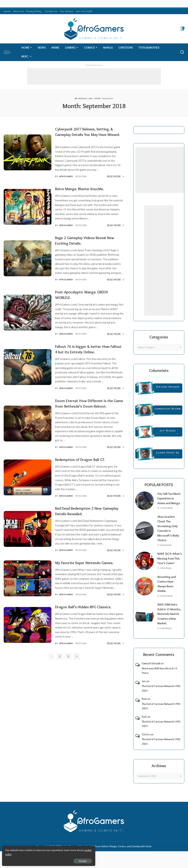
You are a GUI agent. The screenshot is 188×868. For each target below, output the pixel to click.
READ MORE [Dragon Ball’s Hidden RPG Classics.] (116, 654)
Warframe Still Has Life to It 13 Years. (159, 680)
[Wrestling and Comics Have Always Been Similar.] (144, 596)
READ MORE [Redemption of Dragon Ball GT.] (116, 501)
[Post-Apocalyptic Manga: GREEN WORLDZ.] (28, 313)
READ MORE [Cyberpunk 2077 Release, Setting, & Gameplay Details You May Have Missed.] (116, 176)
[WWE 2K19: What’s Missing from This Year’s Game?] (144, 568)
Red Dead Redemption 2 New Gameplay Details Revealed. (82, 516)
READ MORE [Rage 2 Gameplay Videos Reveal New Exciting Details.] (116, 280)
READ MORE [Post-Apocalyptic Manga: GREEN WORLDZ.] (116, 334)
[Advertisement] (94, 77)
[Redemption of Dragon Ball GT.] (28, 483)
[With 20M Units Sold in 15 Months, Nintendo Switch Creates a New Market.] (144, 626)
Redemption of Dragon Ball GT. (84, 465)
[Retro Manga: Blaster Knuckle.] (28, 207)
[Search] (182, 52)
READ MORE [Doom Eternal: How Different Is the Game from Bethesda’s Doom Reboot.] (116, 453)
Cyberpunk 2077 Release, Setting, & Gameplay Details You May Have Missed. (88, 134)
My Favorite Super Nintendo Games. (88, 568)
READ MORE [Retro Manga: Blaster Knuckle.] (116, 225)
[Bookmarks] (182, 29)
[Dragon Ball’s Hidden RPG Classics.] (28, 636)
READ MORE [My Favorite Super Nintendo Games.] (116, 606)
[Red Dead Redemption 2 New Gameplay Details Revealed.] (28, 534)
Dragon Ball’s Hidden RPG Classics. (87, 618)
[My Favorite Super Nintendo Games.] (28, 587)
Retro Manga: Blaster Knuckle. (83, 189)
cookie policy (47, 853)
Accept (45, 860)
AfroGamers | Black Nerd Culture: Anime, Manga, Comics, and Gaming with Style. (108, 856)
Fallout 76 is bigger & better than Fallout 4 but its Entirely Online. (86, 349)
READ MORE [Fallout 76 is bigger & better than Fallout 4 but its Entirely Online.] (116, 388)
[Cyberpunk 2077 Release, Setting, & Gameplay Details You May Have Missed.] (28, 152)
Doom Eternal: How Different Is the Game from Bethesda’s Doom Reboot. (88, 406)
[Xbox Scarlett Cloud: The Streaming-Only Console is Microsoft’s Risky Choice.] (144, 535)
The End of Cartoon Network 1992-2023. (161, 698)
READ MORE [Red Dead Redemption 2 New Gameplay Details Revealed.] (116, 556)
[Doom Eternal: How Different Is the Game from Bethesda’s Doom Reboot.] (28, 426)
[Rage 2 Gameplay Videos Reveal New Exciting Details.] (28, 258)
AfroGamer (66, 176)
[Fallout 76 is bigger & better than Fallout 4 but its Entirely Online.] (28, 367)
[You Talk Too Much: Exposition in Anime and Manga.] (144, 503)
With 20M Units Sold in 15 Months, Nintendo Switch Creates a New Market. (169, 623)
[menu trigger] (9, 52)
